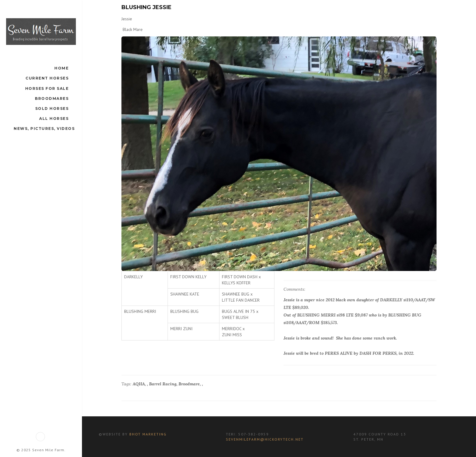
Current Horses (47, 78)
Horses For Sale (47, 88)
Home (61, 68)
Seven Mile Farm (48, 450)
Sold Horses (52, 108)
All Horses (54, 118)
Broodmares (52, 98)
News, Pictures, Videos (44, 129)
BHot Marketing (147, 434)
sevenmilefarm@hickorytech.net (265, 439)
